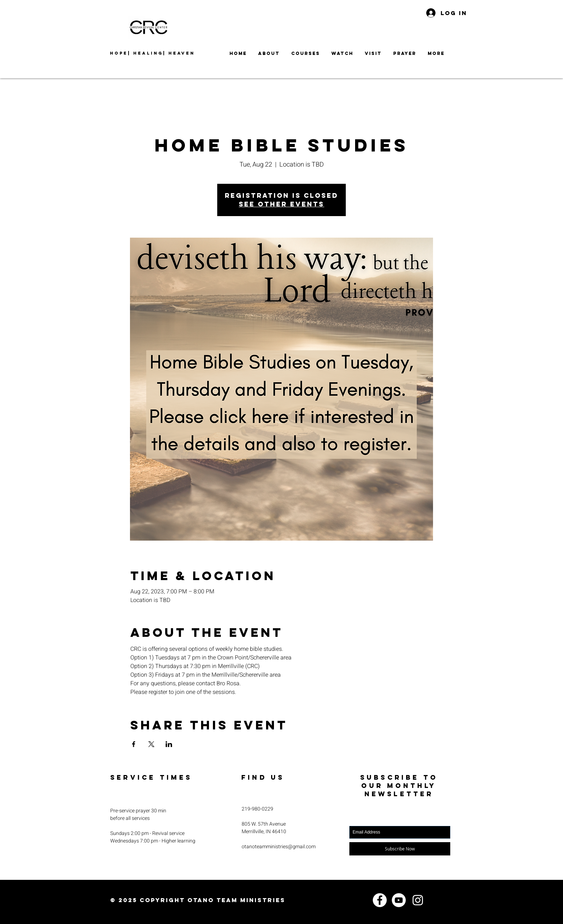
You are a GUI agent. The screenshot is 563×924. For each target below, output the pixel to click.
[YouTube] (399, 900)
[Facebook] (380, 900)
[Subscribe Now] (400, 849)
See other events (281, 204)
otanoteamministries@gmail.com (279, 847)
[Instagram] (418, 900)
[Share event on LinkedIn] (169, 744)
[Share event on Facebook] (134, 744)
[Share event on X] (151, 744)
